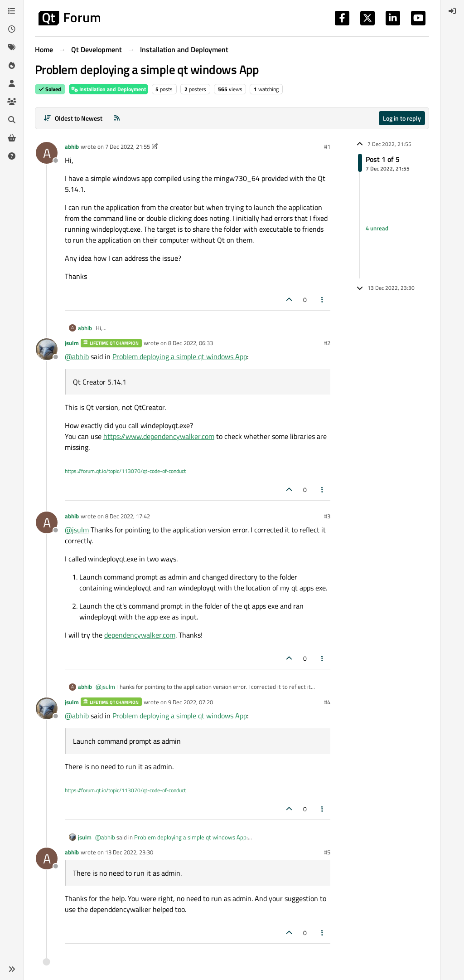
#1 (327, 146)
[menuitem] (452, 11)
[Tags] (12, 47)
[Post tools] (323, 300)
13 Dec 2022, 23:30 (129, 852)
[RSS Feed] (117, 118)
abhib (72, 146)
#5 (327, 852)
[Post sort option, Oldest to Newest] (73, 118)
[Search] (12, 120)
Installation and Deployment (109, 89)
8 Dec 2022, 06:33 (191, 343)
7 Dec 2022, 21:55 (128, 146)
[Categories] (12, 11)
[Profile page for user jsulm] (47, 349)
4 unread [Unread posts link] (377, 228)
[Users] (12, 83)
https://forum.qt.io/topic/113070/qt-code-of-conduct (125, 471)
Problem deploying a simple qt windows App (180, 356)
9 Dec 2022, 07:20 (191, 702)
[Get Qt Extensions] (12, 138)
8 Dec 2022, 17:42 (128, 516)
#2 (327, 343)
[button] (12, 969)
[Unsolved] (12, 156)
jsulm (72, 343)
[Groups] (12, 102)
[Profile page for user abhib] (47, 153)
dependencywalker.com (140, 635)
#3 (327, 516)
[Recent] (12, 29)
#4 (327, 702)
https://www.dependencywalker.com (159, 436)
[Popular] (12, 65)
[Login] (452, 11)
